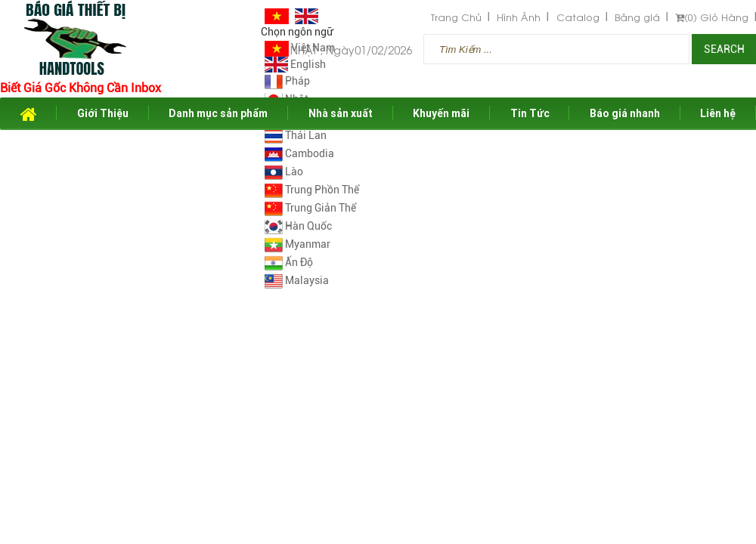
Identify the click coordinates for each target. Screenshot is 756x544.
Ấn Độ (289, 262)
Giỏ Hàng (712, 17)
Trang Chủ (456, 17)
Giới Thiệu (103, 113)
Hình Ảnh (519, 17)
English (295, 64)
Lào (284, 172)
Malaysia (297, 280)
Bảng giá (637, 17)
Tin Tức (530, 113)
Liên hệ (718, 113)
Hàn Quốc (298, 226)
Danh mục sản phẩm (218, 113)
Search (724, 49)
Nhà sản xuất (341, 113)
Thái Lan (296, 135)
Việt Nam (300, 48)
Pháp (287, 81)
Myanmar (297, 244)
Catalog (578, 17)
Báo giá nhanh (625, 113)
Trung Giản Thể (310, 208)
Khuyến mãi (441, 113)
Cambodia (299, 153)
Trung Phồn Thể (312, 190)
